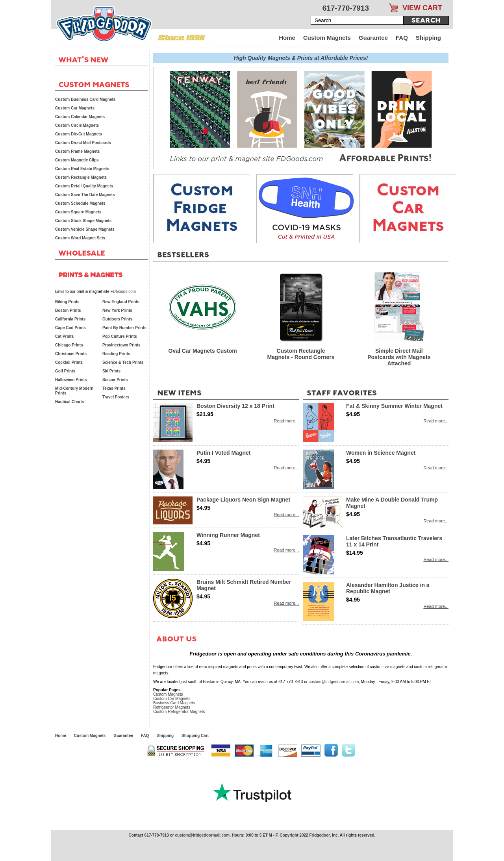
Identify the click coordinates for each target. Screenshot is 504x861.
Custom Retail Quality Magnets (84, 186)
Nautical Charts (69, 402)
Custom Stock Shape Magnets (83, 221)
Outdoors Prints (117, 319)
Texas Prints (114, 388)
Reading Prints (116, 354)
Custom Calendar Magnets (80, 117)
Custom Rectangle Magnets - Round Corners (301, 354)
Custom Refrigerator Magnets (179, 712)
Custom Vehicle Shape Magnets (85, 229)
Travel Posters (116, 397)
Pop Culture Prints (120, 336)
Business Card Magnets (174, 703)
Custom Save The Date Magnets (85, 195)
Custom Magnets (327, 38)
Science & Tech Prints (123, 362)
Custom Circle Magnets (77, 125)
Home (287, 38)
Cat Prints (64, 336)
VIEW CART (422, 8)
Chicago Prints (69, 345)
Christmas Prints (71, 354)
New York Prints (117, 310)
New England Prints (121, 302)
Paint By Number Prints (124, 328)
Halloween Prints (71, 380)
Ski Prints (111, 371)
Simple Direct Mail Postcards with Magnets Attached (399, 357)
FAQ (402, 38)
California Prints (70, 319)
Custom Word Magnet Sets (80, 238)
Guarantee (373, 38)
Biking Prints (67, 302)
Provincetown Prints (121, 345)
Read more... (286, 421)
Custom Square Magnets (78, 212)
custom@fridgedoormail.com (334, 682)
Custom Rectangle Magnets (81, 177)
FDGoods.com (123, 292)
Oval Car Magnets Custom (203, 351)
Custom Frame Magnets (77, 151)
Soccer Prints (115, 380)
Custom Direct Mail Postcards (83, 143)
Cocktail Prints (69, 362)
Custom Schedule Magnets (80, 203)
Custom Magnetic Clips (77, 160)
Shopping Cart (195, 736)
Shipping (428, 38)
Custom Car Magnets (172, 699)
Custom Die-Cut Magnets (79, 134)
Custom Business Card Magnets (85, 99)
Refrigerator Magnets (172, 707)
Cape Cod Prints (70, 328)
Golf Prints (65, 371)
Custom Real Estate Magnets (82, 169)
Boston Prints (68, 310)
